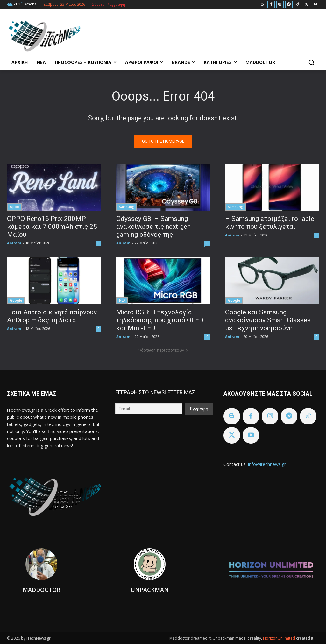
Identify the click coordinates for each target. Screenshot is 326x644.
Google (16, 300)
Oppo (14, 206)
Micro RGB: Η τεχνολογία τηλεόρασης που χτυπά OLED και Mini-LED (160, 320)
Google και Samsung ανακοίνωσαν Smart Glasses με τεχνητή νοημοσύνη (268, 320)
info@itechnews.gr (267, 464)
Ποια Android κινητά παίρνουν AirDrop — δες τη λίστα (52, 316)
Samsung (127, 206)
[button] (311, 62)
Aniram (14, 243)
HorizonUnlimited (280, 638)
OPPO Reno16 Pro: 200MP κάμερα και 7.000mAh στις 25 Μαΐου (52, 226)
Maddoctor (41, 590)
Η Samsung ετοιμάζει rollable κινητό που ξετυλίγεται (270, 222)
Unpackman (150, 590)
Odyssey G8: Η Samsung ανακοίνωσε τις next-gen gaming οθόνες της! (153, 226)
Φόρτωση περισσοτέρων (163, 350)
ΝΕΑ (122, 300)
